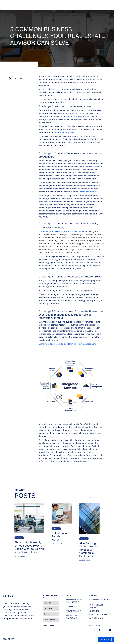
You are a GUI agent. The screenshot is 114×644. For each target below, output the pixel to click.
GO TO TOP (105, 639)
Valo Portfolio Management (74, 601)
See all (89, 497)
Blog (19, 538)
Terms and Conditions (72, 617)
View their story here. (65, 132)
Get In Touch (100, 625)
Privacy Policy (73, 611)
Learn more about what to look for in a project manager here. (67, 344)
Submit (46, 626)
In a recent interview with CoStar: (54, 231)
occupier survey (75, 116)
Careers (70, 607)
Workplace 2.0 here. (89, 192)
